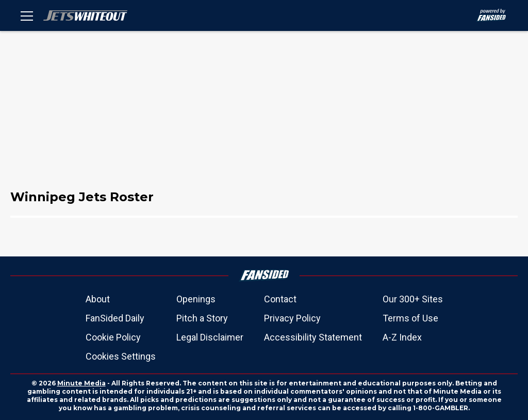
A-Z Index (402, 337)
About (98, 299)
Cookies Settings (121, 356)
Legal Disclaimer (210, 337)
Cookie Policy (113, 337)
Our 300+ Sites (413, 299)
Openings (196, 299)
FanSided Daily (115, 318)
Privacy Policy (292, 318)
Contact (280, 299)
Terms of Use (410, 318)
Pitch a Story (202, 318)
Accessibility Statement (313, 337)
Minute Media (81, 383)
